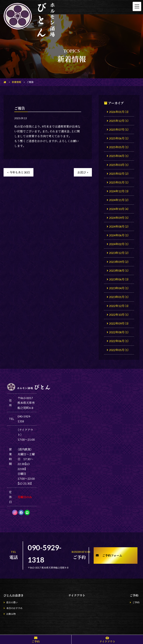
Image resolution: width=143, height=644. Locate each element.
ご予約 (134, 595)
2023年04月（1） (119, 288)
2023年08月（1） (119, 270)
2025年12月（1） (119, 121)
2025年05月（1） (119, 147)
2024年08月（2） (119, 226)
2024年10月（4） (119, 209)
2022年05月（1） (119, 350)
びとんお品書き (14, 595)
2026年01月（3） (119, 112)
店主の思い (12, 602)
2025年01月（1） (119, 182)
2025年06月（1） (119, 138)
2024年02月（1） (119, 244)
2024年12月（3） (119, 191)
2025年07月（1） (119, 129)
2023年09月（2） (119, 262)
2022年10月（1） (119, 314)
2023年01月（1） (119, 297)
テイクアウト (77, 595)
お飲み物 (11, 614)
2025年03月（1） (119, 165)
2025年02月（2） (119, 173)
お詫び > (83, 172)
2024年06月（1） (119, 235)
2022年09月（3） (119, 323)
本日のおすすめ (14, 608)
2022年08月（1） (119, 332)
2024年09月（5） (119, 218)
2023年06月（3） (119, 279)
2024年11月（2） (119, 200)
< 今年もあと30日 (19, 172)
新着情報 (16, 82)
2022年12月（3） (119, 306)
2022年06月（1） (119, 341)
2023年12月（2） (119, 253)
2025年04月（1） (119, 156)
